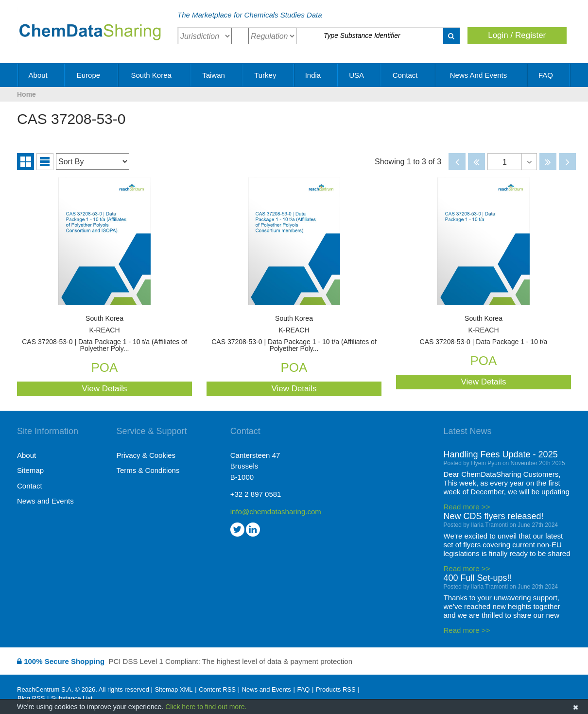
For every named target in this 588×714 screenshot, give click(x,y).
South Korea (155, 75)
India (317, 75)
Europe (92, 75)
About (42, 75)
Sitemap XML (173, 689)
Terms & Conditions (148, 470)
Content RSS (217, 689)
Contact (409, 75)
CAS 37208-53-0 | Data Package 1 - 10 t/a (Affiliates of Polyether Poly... (104, 334)
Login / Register (517, 35)
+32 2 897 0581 (256, 494)
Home (26, 94)
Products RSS (336, 689)
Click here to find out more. (206, 707)
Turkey (268, 75)
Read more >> (467, 507)
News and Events (482, 75)
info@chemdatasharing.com (276, 512)
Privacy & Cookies (146, 455)
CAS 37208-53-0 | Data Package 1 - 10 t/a (484, 330)
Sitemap (30, 470)
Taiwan (217, 75)
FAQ (549, 75)
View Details (104, 389)
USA (360, 75)
